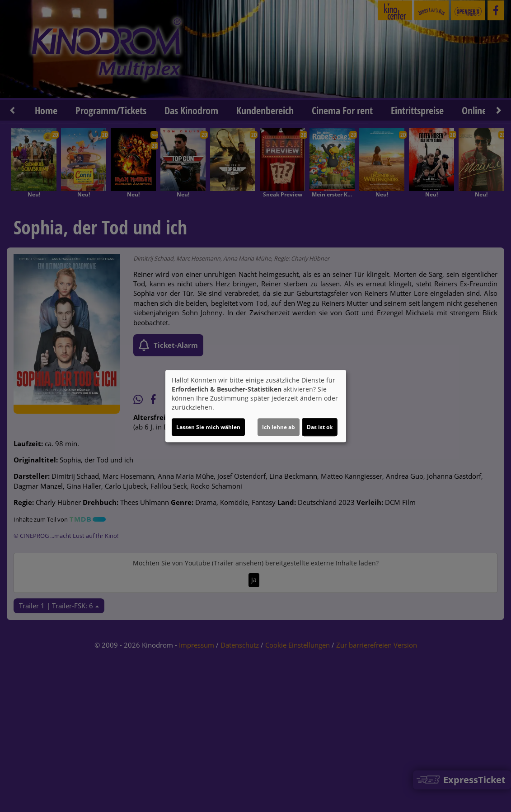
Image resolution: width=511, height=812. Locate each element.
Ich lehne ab (279, 427)
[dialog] (256, 406)
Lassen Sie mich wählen (208, 427)
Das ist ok (320, 427)
